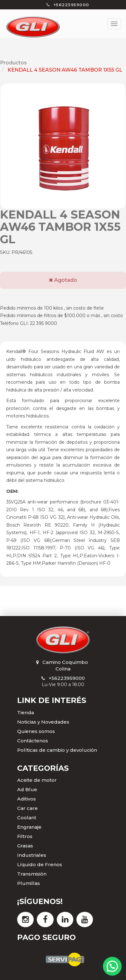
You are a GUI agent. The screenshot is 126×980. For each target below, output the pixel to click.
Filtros (25, 836)
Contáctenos (33, 741)
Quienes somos (36, 731)
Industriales (32, 855)
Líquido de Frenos (40, 864)
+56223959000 (67, 678)
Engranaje (29, 827)
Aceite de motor (37, 780)
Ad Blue (27, 789)
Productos (13, 63)
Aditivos (27, 799)
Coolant (27, 818)
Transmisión (32, 874)
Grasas (25, 846)
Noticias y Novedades (43, 722)
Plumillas (29, 883)
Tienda (26, 712)
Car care (27, 808)
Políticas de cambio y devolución (57, 750)
